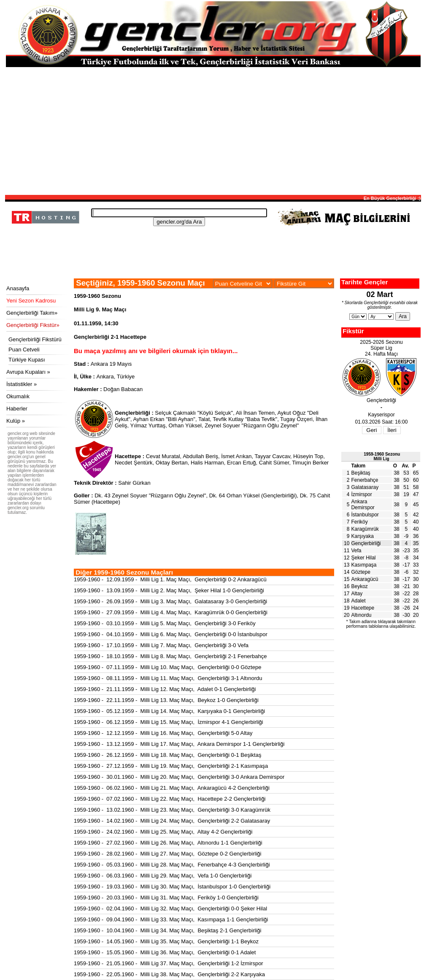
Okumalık (18, 396)
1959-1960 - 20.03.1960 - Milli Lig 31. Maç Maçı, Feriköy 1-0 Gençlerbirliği (166, 898)
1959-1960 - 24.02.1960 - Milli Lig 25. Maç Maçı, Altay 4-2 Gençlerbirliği (163, 832)
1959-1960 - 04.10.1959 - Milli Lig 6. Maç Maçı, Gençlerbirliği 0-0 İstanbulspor (171, 634)
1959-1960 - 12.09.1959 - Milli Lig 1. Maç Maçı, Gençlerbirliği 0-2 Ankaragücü (170, 579)
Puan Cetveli (24, 350)
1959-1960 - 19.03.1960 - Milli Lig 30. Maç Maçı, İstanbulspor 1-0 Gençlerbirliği (172, 887)
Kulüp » (16, 421)
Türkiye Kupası (27, 360)
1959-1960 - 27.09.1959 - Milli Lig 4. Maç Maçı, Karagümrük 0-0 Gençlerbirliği (171, 612)
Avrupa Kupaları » (28, 372)
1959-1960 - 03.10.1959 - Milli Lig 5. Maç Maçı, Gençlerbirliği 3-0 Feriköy (165, 623)
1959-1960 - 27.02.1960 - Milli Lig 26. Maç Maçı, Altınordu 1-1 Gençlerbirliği (168, 843)
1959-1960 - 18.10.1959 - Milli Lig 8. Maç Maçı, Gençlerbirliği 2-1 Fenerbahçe (170, 656)
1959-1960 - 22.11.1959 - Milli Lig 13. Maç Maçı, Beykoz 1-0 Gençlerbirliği (166, 700)
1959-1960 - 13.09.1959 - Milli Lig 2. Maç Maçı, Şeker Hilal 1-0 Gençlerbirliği (169, 590)
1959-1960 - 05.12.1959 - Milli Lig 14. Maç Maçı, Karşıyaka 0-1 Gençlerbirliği (169, 711)
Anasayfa (18, 288)
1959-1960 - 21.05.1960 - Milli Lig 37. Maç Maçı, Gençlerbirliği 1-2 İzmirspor (169, 963)
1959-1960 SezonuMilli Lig (382, 456)
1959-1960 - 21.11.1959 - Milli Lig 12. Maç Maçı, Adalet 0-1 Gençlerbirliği (165, 689)
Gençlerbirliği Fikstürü (35, 339)
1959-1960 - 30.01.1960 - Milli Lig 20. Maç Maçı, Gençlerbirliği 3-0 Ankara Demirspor (179, 777)
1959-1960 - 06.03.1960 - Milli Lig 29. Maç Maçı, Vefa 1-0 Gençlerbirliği (163, 876)
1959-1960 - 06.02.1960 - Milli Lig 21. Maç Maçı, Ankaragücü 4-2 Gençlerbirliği (172, 788)
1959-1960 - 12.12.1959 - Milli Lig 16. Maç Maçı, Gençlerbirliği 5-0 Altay (163, 733)
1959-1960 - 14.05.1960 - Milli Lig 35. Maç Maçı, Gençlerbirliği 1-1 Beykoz (166, 941)
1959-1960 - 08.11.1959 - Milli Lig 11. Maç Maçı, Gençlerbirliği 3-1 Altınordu (168, 678)
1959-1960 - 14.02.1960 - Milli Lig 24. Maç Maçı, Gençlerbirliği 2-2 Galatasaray (172, 821)
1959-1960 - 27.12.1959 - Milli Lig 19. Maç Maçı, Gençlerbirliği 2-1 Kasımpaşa (171, 766)
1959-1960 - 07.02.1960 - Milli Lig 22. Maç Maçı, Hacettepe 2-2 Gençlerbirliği (170, 799)
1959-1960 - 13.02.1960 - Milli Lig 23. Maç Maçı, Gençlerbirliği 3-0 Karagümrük (172, 810)
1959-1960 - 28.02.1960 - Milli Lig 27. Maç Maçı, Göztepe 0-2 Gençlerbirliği (167, 854)
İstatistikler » (22, 384)
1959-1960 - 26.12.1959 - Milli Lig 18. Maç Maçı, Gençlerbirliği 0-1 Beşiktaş (167, 755)
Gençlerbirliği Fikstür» (33, 325)
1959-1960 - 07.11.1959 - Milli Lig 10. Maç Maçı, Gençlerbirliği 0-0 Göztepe (167, 667)
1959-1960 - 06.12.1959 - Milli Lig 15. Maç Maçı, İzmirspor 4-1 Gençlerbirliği (169, 722)
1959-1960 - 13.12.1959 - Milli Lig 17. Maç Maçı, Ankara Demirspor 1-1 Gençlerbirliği (179, 744)
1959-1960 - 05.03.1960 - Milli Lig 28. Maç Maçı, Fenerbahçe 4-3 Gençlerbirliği (172, 865)
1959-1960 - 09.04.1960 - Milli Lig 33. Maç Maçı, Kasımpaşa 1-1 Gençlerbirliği (171, 919)
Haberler (17, 409)
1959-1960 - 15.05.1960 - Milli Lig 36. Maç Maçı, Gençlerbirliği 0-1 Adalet (165, 952)
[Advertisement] (213, 130)
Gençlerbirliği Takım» (32, 313)
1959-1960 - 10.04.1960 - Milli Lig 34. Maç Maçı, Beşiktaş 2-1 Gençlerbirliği (167, 930)
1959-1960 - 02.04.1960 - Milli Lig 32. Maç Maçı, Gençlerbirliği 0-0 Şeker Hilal (170, 908)
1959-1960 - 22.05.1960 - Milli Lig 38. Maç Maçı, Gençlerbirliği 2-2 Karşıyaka (169, 974)
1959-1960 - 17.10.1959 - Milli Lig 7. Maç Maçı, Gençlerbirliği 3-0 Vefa (161, 645)
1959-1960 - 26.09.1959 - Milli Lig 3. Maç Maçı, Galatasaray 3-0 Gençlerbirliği (170, 601)
